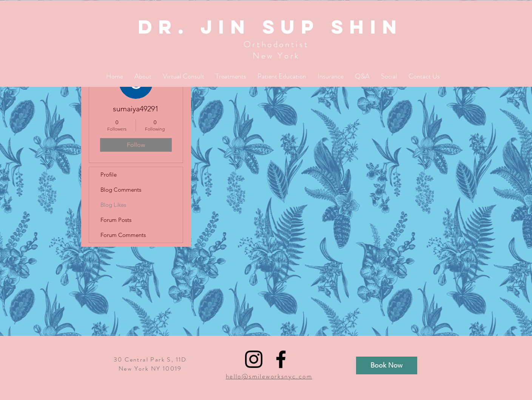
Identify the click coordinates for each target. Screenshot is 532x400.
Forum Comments (123, 235)
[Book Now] (387, 365)
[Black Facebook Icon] (281, 359)
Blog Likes (113, 205)
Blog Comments (121, 190)
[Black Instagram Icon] (254, 359)
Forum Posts (116, 220)
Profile (109, 175)
